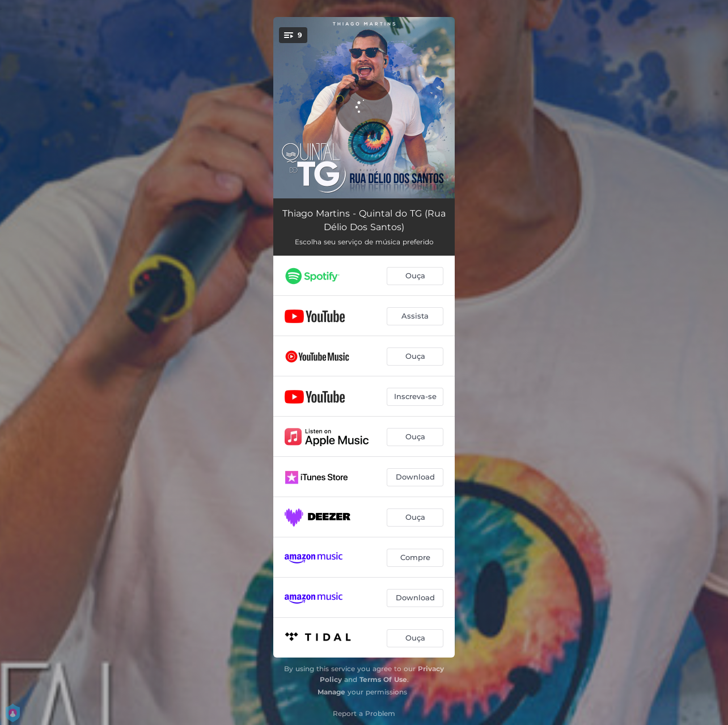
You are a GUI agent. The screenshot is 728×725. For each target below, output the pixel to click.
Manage (331, 692)
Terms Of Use (383, 679)
